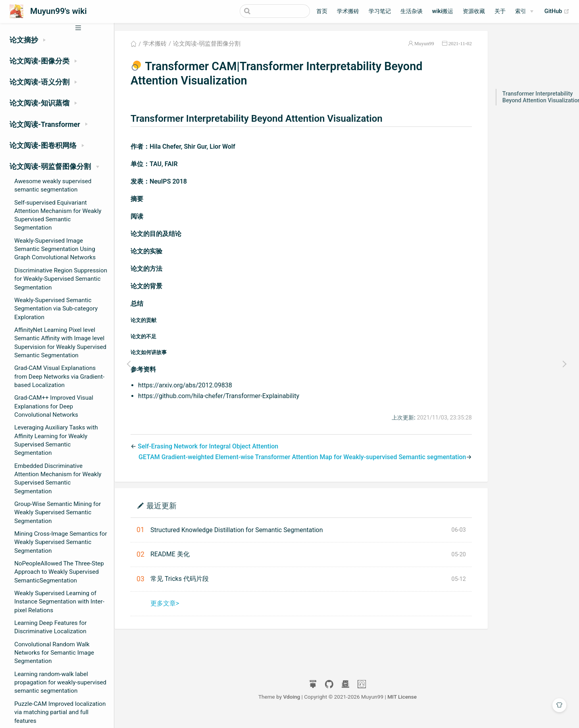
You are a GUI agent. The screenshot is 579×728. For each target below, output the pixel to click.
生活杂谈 (412, 11)
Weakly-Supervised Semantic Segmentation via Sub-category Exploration (56, 309)
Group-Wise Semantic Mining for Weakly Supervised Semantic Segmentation (58, 512)
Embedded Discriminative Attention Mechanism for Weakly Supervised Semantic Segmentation (58, 479)
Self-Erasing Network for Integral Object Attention (213, 448)
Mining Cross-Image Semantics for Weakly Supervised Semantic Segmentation (61, 542)
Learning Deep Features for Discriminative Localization (50, 627)
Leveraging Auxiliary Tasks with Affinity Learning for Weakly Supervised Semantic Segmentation (56, 440)
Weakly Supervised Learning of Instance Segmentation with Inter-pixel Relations (59, 602)
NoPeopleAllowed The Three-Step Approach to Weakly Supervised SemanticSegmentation (59, 572)
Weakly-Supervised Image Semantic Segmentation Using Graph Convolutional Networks (55, 249)
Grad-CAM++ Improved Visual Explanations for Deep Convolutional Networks (54, 406)
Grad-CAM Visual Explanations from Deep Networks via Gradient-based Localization (59, 376)
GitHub (557, 11)
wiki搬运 (443, 11)
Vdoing (301, 698)
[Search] (270, 11)
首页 (322, 11)
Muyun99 (424, 45)
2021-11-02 (460, 45)
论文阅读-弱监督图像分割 (212, 45)
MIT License (411, 698)
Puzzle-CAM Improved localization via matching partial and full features (60, 712)
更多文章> (169, 604)
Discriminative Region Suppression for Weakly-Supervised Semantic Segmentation (61, 279)
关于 (500, 11)
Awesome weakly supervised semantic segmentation (53, 185)
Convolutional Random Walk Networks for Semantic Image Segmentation (54, 653)
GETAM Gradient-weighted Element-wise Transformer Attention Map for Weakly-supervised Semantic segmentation (302, 459)
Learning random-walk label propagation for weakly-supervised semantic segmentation (60, 683)
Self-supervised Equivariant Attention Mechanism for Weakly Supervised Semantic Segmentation (58, 215)
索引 (521, 11)
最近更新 (166, 507)
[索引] (524, 11)
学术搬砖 (348, 11)
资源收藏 (474, 11)
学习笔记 (380, 11)
